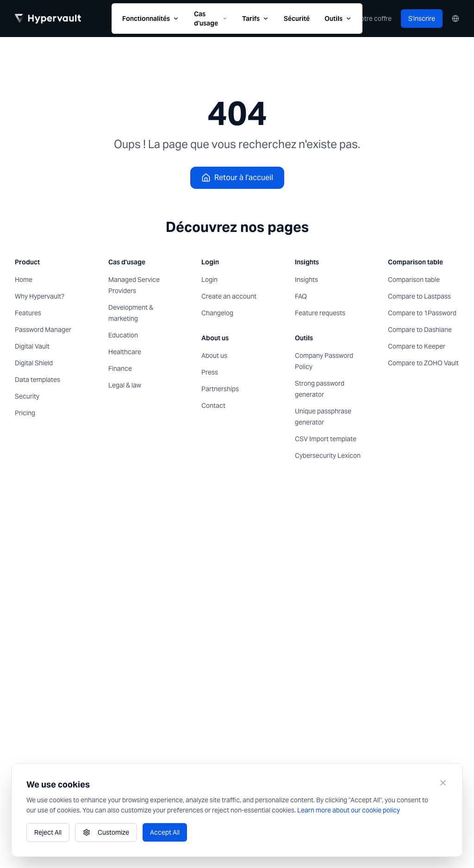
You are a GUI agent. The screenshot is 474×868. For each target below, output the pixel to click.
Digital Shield (34, 363)
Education (123, 335)
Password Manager (43, 330)
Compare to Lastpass (419, 296)
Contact (213, 406)
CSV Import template (326, 439)
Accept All (165, 832)
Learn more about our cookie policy (349, 810)
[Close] (443, 783)
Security (27, 396)
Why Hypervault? (40, 296)
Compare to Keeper (417, 346)
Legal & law (125, 385)
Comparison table (414, 280)
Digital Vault (32, 346)
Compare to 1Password (422, 313)
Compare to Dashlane (420, 330)
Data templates (37, 380)
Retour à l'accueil (237, 178)
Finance (120, 368)
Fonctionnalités (151, 19)
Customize (106, 832)
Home (24, 280)
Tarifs (256, 19)
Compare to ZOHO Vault (423, 363)
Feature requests (320, 313)
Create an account (229, 296)
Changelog (217, 313)
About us (214, 356)
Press (210, 372)
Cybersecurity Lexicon (328, 456)
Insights (306, 280)
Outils (338, 19)
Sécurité (297, 19)
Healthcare (125, 352)
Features (28, 313)
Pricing (25, 413)
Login (209, 280)
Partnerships (220, 389)
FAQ (301, 296)
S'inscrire (422, 19)
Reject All (48, 832)
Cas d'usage (211, 19)
